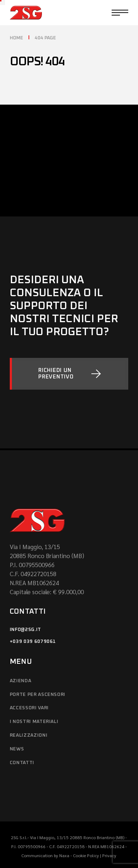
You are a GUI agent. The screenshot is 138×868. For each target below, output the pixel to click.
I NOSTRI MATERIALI (34, 722)
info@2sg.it (25, 630)
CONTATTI (22, 763)
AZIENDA (21, 681)
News (17, 749)
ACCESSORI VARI (29, 708)
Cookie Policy (86, 855)
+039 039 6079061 (33, 642)
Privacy (109, 855)
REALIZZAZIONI (29, 735)
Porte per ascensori (38, 695)
